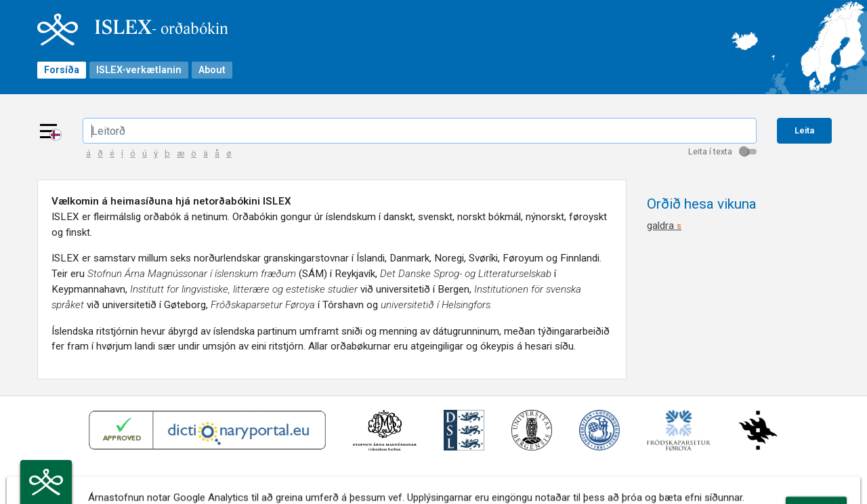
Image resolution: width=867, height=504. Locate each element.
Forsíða (62, 70)
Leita (804, 130)
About (212, 70)
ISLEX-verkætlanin (139, 70)
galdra (664, 226)
